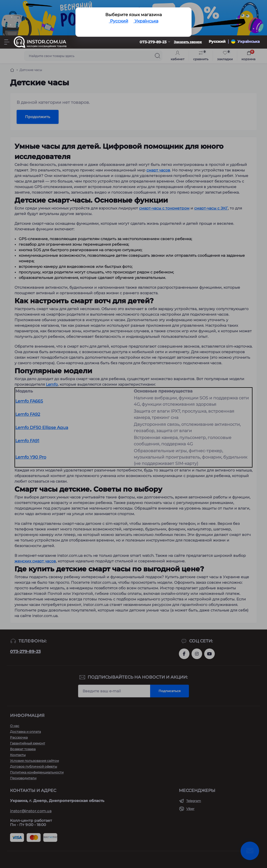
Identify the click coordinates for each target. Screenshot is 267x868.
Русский (119, 21)
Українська (146, 21)
